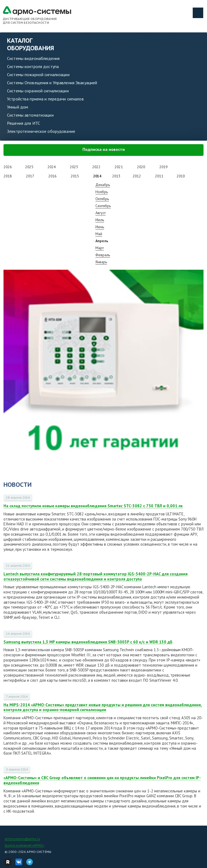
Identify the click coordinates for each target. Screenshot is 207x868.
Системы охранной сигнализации (38, 91)
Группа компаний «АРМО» (24, 845)
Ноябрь (102, 192)
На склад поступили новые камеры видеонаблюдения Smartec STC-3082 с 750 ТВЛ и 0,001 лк (93, 506)
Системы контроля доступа (33, 66)
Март (100, 248)
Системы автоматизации (30, 115)
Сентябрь (103, 206)
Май (99, 234)
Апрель (102, 241)
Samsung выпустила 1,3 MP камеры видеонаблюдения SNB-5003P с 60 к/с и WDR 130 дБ (88, 642)
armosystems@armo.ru (22, 839)
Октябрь (102, 199)
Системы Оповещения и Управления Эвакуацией (52, 83)
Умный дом (18, 107)
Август (101, 213)
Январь (101, 262)
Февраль (103, 255)
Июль (100, 220)
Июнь (100, 227)
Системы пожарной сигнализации (38, 75)
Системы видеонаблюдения (33, 58)
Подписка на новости (104, 149)
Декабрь (103, 185)
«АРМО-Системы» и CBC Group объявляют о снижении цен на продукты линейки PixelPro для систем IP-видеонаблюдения (102, 780)
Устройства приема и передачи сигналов (45, 99)
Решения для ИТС (24, 123)
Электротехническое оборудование (41, 131)
